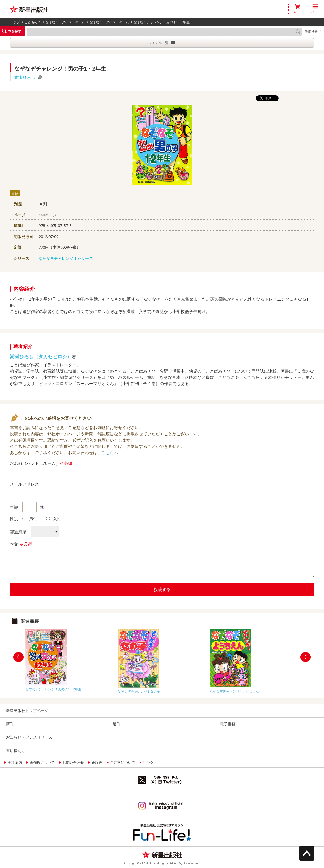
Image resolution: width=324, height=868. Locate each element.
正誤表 (97, 763)
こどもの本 (33, 22)
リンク (148, 763)
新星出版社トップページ (27, 711)
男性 (30, 519)
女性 (54, 519)
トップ (15, 22)
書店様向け (16, 750)
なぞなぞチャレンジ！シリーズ (66, 258)
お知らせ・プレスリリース (29, 737)
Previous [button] (18, 657)
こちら (108, 452)
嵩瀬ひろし (25, 77)
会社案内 (15, 763)
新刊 (10, 724)
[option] (70, 659)
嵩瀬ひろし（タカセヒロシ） (41, 356)
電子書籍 (228, 724)
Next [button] (306, 657)
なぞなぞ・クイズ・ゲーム (65, 22)
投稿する (162, 589)
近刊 (117, 724)
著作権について (42, 763)
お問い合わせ (73, 763)
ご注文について (123, 763)
